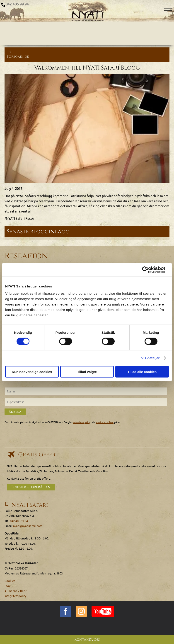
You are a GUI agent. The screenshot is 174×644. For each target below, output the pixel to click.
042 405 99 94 (17, 4)
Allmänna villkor (16, 591)
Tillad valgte (87, 372)
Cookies (10, 581)
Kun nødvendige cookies (32, 372)
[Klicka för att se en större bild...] (87, 129)
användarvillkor (105, 422)
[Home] (87, 11)
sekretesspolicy (82, 422)
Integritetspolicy (15, 596)
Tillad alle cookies (142, 372)
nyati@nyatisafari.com (28, 526)
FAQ (7, 586)
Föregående (18, 54)
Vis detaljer (151, 358)
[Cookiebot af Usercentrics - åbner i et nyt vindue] (149, 270)
